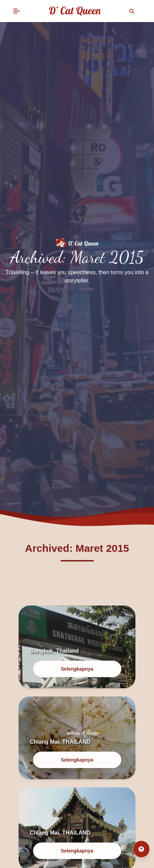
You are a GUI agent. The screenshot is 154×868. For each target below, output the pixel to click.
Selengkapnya (77, 669)
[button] (17, 11)
